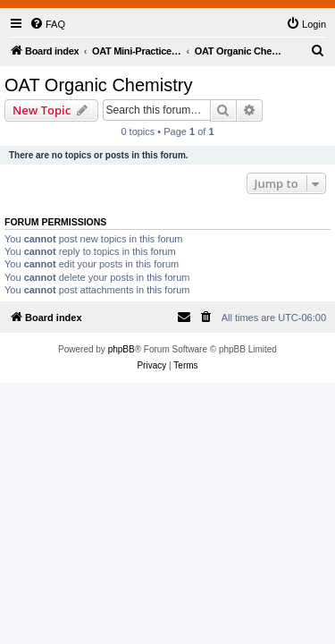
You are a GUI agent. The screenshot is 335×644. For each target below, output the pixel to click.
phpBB (121, 349)
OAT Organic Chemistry (98, 85)
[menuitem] (47, 24)
